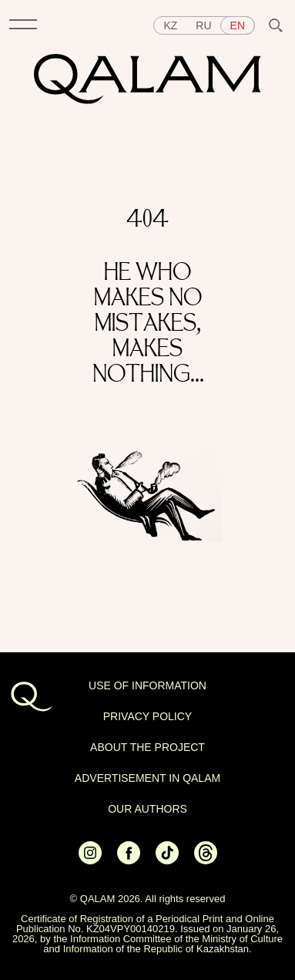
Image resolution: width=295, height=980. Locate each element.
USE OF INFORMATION (147, 685)
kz (170, 25)
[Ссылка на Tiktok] (167, 860)
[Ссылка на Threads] (206, 860)
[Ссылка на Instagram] (90, 860)
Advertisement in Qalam (147, 778)
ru (203, 25)
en (238, 25)
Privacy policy (147, 716)
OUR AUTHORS (147, 809)
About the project (147, 747)
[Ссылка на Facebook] (129, 860)
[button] (23, 25)
